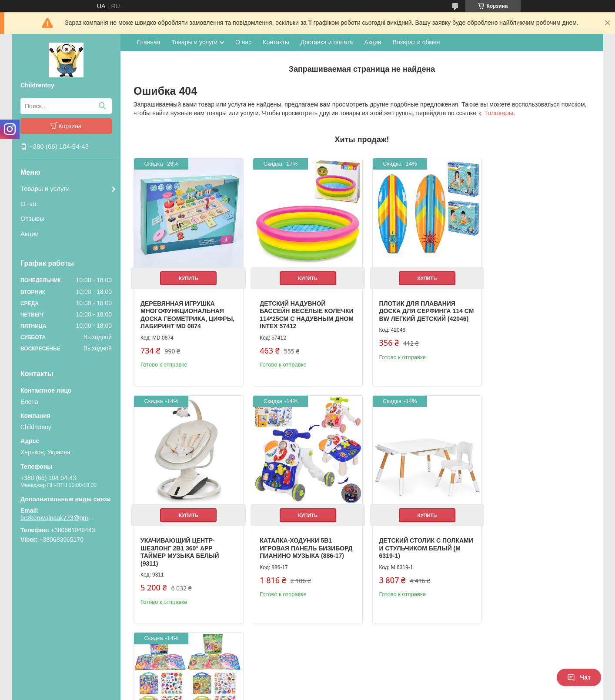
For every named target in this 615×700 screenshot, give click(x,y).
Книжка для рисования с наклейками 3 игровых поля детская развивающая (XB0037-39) (417, 554)
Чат (579, 677)
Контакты (276, 42)
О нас (29, 204)
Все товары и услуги (555, 647)
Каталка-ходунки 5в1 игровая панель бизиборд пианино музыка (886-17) (187, 550)
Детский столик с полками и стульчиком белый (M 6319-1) (297, 550)
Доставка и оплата (327, 42)
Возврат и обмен (416, 42)
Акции (30, 234)
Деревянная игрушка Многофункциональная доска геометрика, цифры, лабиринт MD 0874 (184, 312)
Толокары (499, 113)
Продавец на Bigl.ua (307, 684)
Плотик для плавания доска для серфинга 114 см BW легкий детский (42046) (415, 312)
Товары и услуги (45, 188)
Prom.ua (345, 676)
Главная (149, 42)
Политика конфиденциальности (356, 692)
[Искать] (102, 106)
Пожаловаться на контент (282, 692)
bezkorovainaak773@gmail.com (57, 518)
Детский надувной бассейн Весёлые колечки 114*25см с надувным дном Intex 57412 (296, 316)
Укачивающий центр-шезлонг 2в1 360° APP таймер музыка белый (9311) (529, 312)
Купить (187, 275)
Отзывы (32, 218)
